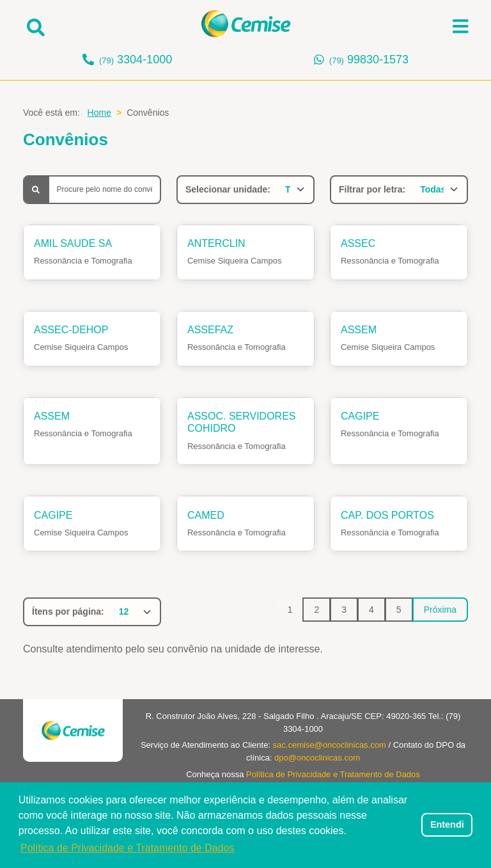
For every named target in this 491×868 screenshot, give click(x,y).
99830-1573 (369, 59)
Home (99, 113)
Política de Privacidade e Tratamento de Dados (333, 774)
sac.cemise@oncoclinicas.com (330, 745)
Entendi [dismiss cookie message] (447, 825)
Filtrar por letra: (372, 189)
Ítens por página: (68, 612)
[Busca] (105, 190)
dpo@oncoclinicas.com (317, 758)
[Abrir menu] (461, 26)
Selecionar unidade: (228, 189)
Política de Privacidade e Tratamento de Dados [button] (127, 848)
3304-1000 (136, 59)
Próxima (440, 610)
